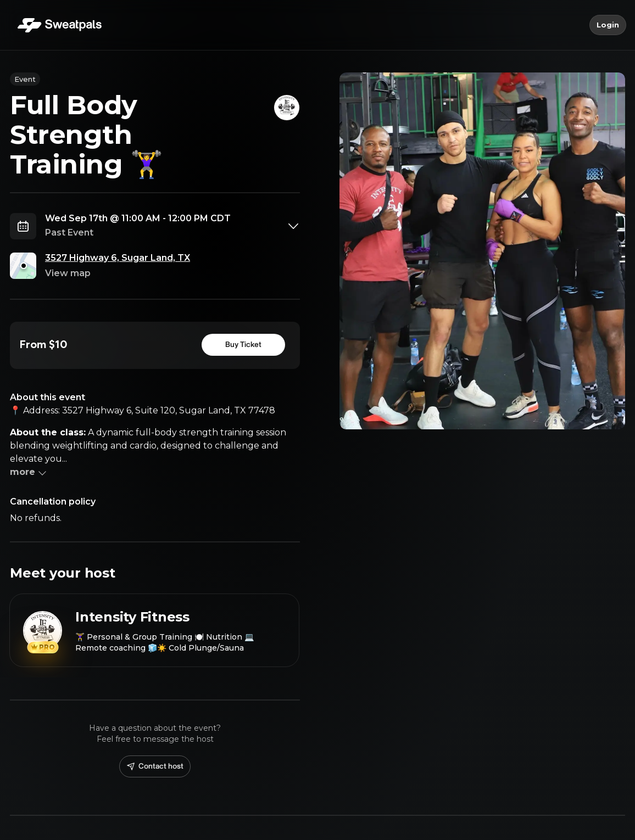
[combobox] (172, 226)
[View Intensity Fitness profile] (154, 630)
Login (608, 25)
